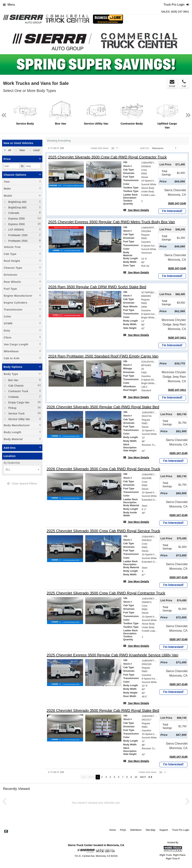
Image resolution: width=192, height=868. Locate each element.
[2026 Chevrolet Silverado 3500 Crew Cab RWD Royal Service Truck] (103, 469)
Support (164, 830)
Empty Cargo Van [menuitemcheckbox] (18, 402)
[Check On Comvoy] (6, 832)
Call (184, 84)
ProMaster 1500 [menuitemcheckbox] (17, 235)
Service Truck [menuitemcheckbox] (16, 413)
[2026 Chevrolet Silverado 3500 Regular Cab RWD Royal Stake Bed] (103, 407)
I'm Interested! (172, 211)
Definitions (136, 830)
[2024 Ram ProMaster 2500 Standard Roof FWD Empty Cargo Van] (103, 356)
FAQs (123, 830)
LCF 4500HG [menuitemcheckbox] (16, 230)
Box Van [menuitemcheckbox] (13, 380)
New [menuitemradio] (22, 150)
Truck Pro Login (181, 830)
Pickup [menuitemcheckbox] (12, 408)
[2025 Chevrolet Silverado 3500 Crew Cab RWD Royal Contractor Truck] (107, 157)
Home (113, 830)
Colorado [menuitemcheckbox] (13, 213)
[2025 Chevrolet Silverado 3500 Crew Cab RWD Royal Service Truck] (103, 531)
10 (136, 777)
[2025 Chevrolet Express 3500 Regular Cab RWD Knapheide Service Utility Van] (112, 655)
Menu (9, 5)
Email (172, 84)
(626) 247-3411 (177, 338)
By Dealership (12, 463)
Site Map (150, 830)
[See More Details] (136, 210)
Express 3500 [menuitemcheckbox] (16, 224)
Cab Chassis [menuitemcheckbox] (16, 386)
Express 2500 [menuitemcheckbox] (16, 219)
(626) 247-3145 (177, 203)
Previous (5, 50)
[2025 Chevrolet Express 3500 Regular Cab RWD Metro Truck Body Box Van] (112, 222)
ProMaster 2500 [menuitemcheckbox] (17, 241)
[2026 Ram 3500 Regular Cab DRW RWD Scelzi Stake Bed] (97, 287)
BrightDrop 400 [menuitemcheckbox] (17, 202)
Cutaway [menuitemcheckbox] (13, 397)
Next (187, 50)
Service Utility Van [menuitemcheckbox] (19, 419)
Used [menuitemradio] (36, 150)
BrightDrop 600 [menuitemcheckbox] (17, 207)
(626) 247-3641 (180, 12)
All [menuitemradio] (9, 150)
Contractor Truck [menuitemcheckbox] (18, 391)
